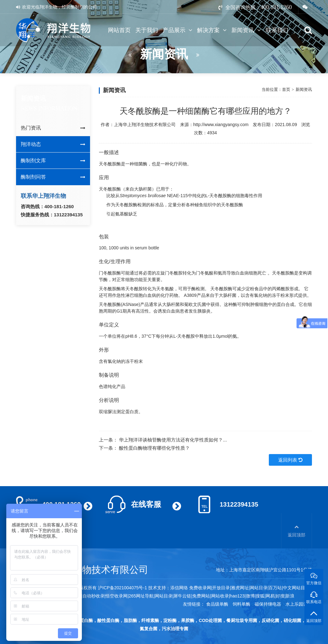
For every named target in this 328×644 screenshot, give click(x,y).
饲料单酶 (241, 604)
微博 (250, 596)
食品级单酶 (217, 604)
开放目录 (221, 588)
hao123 (237, 596)
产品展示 (178, 30)
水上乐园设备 (299, 604)
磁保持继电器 (268, 604)
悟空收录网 (116, 596)
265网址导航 (141, 596)
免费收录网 (200, 588)
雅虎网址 (240, 588)
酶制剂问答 (53, 177)
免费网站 (201, 596)
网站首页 (119, 30)
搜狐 (260, 596)
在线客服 (146, 504)
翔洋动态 (53, 144)
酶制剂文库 (53, 161)
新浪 (290, 596)
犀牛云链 (182, 596)
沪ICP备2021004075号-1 (122, 588)
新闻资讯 (246, 30)
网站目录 (164, 596)
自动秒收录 (93, 596)
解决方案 (212, 30)
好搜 (280, 596)
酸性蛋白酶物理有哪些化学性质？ (154, 448)
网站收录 (220, 596)
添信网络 (179, 588)
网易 (270, 596)
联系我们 (277, 30)
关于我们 (147, 30)
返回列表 (290, 460)
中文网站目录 (297, 588)
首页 (286, 89)
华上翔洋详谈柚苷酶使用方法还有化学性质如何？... (173, 440)
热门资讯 (53, 128)
